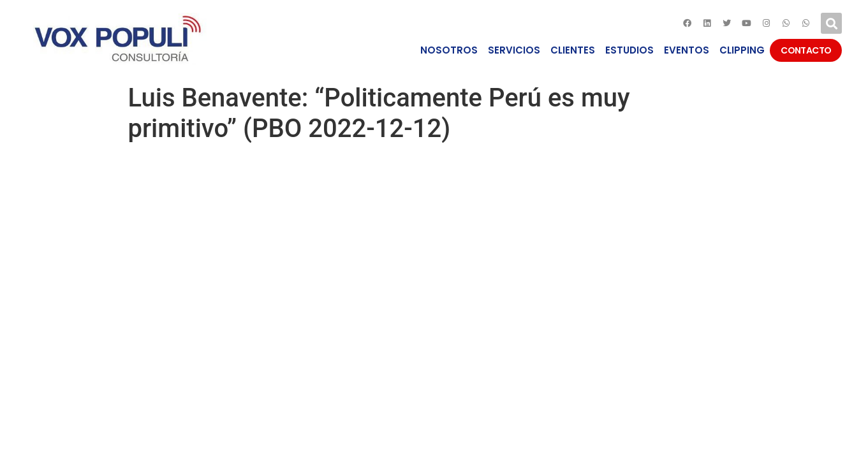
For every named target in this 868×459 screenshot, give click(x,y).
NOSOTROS (449, 50)
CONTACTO (806, 50)
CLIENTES (573, 50)
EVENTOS (687, 50)
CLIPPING (742, 50)
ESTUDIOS (629, 50)
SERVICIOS (514, 50)
